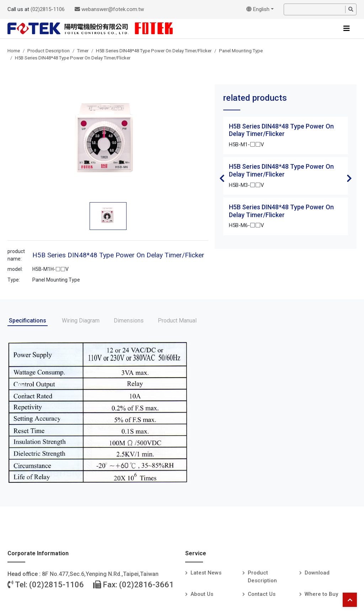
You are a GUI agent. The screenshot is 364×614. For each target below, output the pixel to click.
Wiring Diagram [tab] (81, 321)
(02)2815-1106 (48, 9)
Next (349, 178)
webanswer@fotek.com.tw (109, 9)
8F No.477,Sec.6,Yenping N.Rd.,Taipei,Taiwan (100, 574)
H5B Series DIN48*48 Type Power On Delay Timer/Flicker (154, 51)
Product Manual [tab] (177, 321)
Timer (83, 51)
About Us (202, 594)
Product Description (49, 51)
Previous (222, 178)
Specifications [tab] (28, 321)
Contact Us (262, 594)
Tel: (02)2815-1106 (46, 585)
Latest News (206, 573)
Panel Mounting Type (241, 51)
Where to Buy (321, 594)
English (258, 9)
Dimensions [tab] (129, 321)
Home (14, 51)
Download (317, 573)
